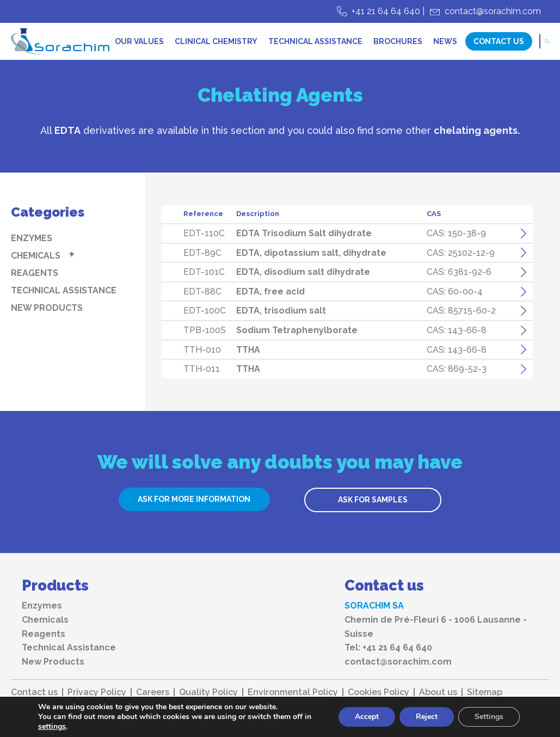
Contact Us (499, 41)
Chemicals (36, 256)
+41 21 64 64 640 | (388, 11)
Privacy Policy (97, 692)
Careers (153, 692)
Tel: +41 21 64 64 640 (388, 647)
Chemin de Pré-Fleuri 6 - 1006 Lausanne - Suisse (436, 627)
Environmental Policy (293, 692)
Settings (489, 717)
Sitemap (485, 692)
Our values (139, 41)
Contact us (34, 692)
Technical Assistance (315, 41)
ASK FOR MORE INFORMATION (194, 499)
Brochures (398, 41)
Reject (427, 717)
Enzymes (32, 238)
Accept (367, 717)
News (445, 41)
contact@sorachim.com (493, 11)
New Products (47, 308)
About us (438, 692)
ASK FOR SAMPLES (373, 500)
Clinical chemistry (216, 41)
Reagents (35, 273)
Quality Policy (208, 692)
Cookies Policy (379, 692)
